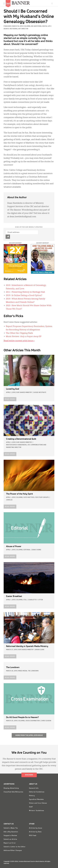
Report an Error (10, 843)
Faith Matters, (29, 497)
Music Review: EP (24, 337)
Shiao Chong (36, 550)
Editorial (27, 550)
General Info (34, 788)
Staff (31, 807)
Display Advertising (11, 788)
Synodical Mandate (36, 799)
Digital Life (46, 26)
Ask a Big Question (11, 832)
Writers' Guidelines (37, 811)
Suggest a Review (10, 836)
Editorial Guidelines (37, 792)
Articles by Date (35, 832)
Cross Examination (33, 721)
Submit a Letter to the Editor (15, 847)
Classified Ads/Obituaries (13, 792)
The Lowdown (33, 671)
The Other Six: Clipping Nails (19, 333)
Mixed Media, (23, 671)
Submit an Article (10, 839)
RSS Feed (33, 836)
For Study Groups (42, 497)
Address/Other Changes (13, 851)
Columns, (27, 26)
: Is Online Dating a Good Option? (24, 296)
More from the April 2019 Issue (29, 735)
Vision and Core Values (38, 803)
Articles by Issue (36, 828)
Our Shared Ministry (24, 392)
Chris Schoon (46, 721)
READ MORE (10, 399)
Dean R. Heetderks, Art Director (16, 29)
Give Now (29, 775)
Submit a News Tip (11, 828)
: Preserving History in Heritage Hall (25, 292)
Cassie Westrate (40, 392)
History (32, 796)
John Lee (9, 500)
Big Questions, (37, 26)
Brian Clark (40, 650)
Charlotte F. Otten (36, 600)
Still (25, 600)
